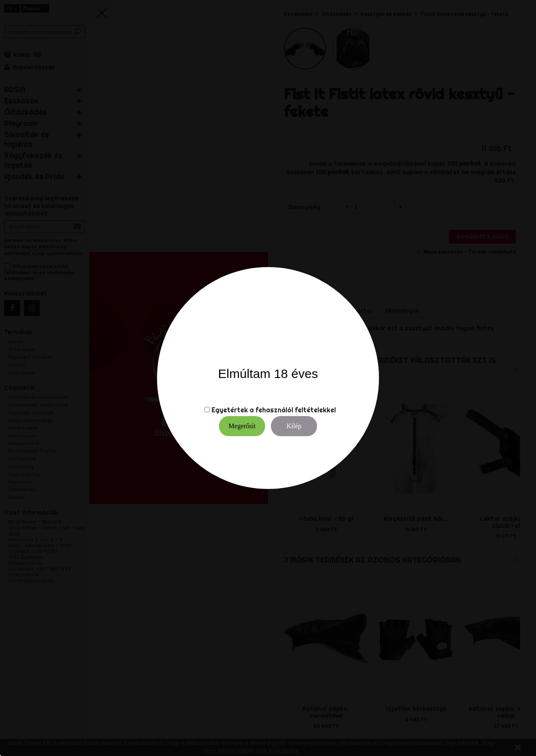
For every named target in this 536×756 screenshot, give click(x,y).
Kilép (294, 426)
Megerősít (242, 426)
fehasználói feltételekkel (296, 410)
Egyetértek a (233, 410)
